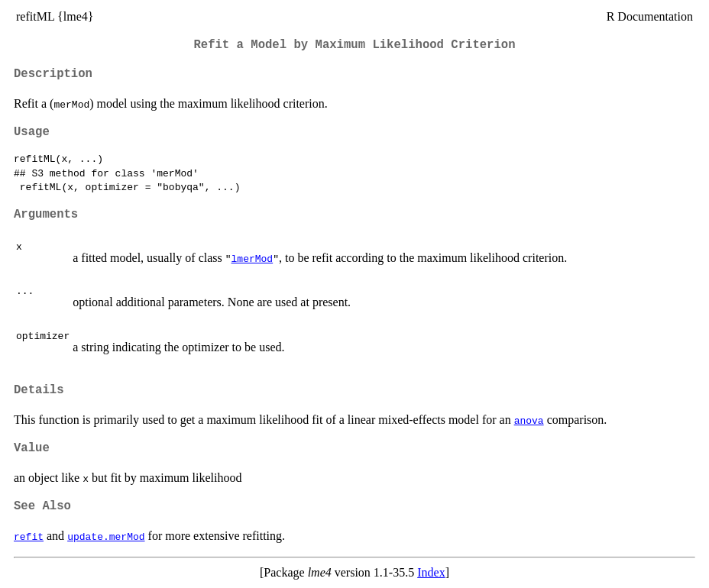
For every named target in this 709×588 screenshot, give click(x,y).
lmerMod (253, 258)
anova (529, 420)
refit (29, 536)
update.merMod (106, 536)
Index (431, 572)
